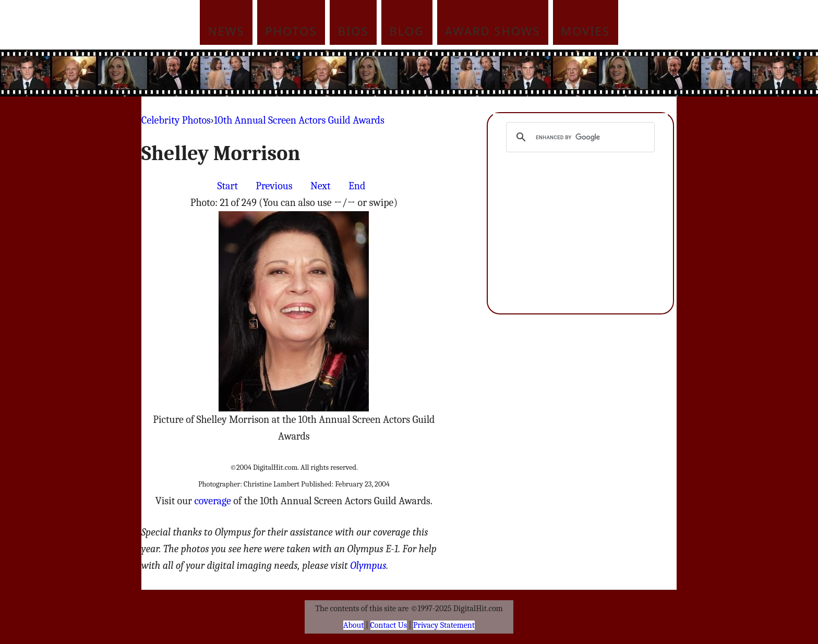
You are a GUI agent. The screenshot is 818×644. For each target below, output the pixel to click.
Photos (291, 31)
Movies (585, 31)
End (357, 186)
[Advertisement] (479, 73)
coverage (212, 501)
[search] (579, 137)
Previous (274, 186)
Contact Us (389, 625)
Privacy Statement (444, 625)
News (226, 31)
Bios (353, 31)
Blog (407, 31)
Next (321, 186)
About (353, 625)
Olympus (368, 566)
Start (228, 186)
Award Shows (492, 31)
